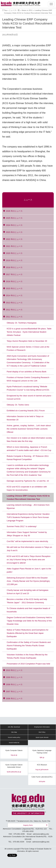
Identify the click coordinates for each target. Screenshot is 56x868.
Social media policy (14, 737)
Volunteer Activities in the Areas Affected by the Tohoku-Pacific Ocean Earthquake (27, 656)
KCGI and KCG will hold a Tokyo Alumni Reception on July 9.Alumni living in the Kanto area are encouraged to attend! (29, 560)
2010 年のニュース (14, 670)
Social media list (14, 743)
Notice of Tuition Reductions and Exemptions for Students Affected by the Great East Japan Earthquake (28, 633)
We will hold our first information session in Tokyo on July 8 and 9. (29, 549)
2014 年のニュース (14, 295)
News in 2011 (27, 10)
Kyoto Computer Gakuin (14, 750)
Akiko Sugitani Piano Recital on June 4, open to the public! (29, 570)
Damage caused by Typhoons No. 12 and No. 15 (28, 481)
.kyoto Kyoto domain (42, 737)
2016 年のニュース (14, 281)
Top (5, 10)
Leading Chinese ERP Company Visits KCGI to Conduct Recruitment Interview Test (28, 497)
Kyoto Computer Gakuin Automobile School (14, 766)
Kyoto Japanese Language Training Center (42, 752)
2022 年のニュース (14, 239)
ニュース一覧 (14, 10)
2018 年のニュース (14, 267)
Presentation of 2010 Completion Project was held (28, 664)
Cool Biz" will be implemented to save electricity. (28, 541)
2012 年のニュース (14, 310)
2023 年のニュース (14, 232)
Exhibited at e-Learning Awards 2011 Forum (26, 411)
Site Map (14, 732)
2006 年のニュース (14, 699)
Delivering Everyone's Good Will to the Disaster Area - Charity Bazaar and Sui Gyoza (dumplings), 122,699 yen (28, 581)
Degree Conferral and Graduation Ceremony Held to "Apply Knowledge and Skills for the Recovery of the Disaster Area (29, 621)
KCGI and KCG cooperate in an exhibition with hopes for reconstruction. (27, 488)
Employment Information (42, 727)
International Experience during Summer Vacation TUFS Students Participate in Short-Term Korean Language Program (28, 517)
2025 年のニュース (14, 218)
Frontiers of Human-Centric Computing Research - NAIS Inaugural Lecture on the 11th (29, 379)
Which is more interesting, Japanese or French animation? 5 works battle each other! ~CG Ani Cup (29, 449)
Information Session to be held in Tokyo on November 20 (25, 418)
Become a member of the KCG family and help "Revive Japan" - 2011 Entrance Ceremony (27, 601)
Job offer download (14, 727)
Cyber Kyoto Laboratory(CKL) (42, 777)
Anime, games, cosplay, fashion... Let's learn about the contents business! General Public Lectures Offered (29, 429)
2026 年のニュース (14, 211)
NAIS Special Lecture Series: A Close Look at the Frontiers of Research (28, 348)
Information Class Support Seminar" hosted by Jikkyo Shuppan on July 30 (27, 534)
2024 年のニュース (14, 225)
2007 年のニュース (14, 691)
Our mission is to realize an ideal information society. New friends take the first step (29, 440)
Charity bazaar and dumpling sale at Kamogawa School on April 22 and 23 (27, 592)
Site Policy (42, 732)
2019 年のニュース (14, 260)
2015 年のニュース (14, 288)
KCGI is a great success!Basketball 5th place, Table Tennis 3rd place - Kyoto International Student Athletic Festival (29, 332)
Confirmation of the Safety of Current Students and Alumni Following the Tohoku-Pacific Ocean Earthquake (29, 646)
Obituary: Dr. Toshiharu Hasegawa (22, 323)
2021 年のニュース (14, 246)
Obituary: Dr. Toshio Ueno (18, 405)
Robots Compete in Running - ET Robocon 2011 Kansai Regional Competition (28, 458)
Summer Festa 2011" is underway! (22, 526)
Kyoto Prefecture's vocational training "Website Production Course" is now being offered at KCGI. (28, 388)
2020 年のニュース (14, 253)
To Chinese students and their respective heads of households (28, 610)
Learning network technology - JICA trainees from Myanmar (28, 507)
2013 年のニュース (14, 303)
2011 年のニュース (14, 317)
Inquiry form (28, 825)
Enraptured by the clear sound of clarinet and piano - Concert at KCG (29, 397)
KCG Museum (42, 765)
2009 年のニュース (14, 677)
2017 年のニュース (14, 274)
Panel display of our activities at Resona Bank (27, 372)
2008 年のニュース (14, 684)
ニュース (28, 200)
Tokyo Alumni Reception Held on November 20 (27, 341)
